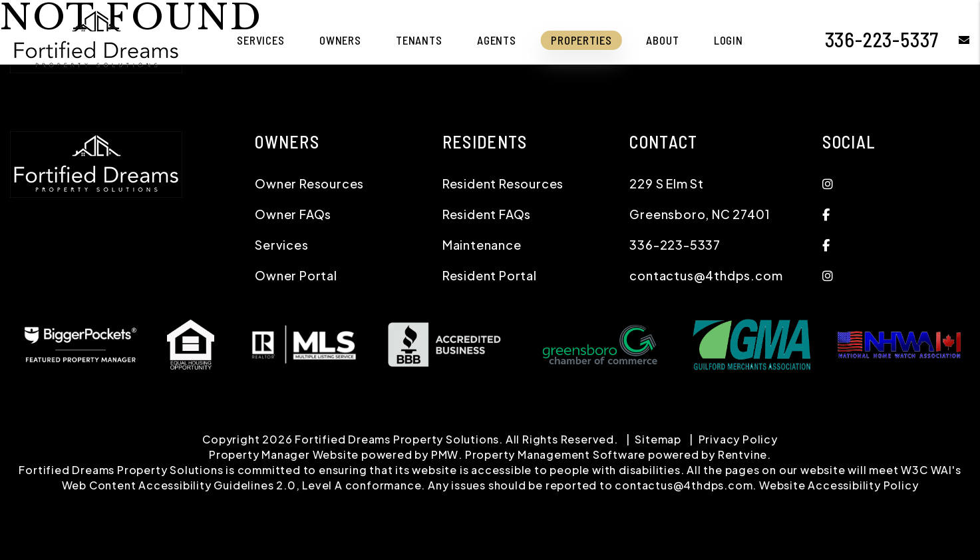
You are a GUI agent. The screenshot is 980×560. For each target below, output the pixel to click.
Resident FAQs (487, 214)
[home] (96, 38)
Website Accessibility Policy (839, 485)
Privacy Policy (738, 439)
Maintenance (482, 245)
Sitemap (658, 439)
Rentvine (742, 454)
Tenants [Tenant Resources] (419, 40)
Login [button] (729, 40)
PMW (445, 454)
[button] (954, 40)
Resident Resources (503, 183)
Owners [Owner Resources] (340, 40)
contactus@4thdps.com (706, 275)
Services (281, 245)
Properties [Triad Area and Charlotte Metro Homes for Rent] (581, 40)
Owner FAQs (293, 214)
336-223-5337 (882, 39)
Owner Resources (309, 183)
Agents (497, 40)
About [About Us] (662, 40)
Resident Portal (490, 275)
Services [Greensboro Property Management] (261, 40)
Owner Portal (296, 275)
